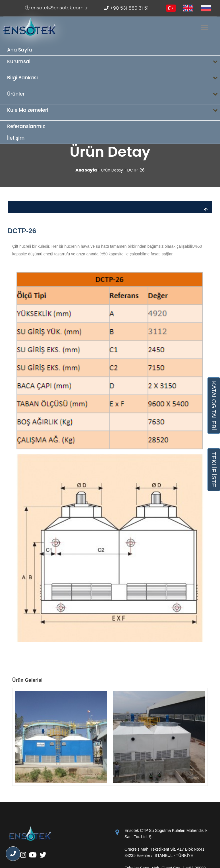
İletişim (16, 138)
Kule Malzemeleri (114, 112)
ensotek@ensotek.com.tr (56, 8)
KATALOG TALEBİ (214, 406)
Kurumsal (114, 64)
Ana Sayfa (20, 50)
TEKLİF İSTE (214, 470)
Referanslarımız (26, 126)
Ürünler (114, 96)
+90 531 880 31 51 (126, 8)
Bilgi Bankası (114, 80)
